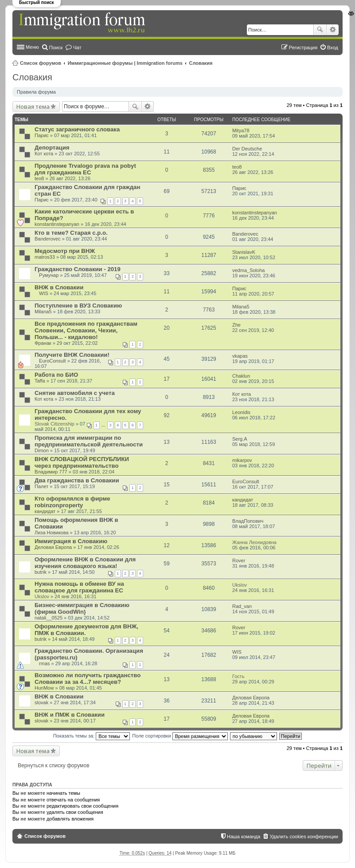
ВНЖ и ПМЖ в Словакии (70, 715)
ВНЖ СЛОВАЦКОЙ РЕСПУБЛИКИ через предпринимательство (82, 462)
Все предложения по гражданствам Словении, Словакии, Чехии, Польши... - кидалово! (86, 330)
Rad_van (242, 606)
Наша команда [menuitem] (244, 836)
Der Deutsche (247, 149)
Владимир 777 (51, 472)
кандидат (45, 511)
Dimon (42, 450)
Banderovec (48, 239)
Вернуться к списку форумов (54, 765)
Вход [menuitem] (333, 47)
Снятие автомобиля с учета (75, 393)
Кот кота (44, 154)
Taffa (40, 381)
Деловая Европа (53, 547)
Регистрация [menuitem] (303, 47)
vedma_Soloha (248, 270)
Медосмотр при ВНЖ (65, 251)
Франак (43, 343)
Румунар (49, 275)
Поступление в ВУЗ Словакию (78, 306)
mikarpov (242, 460)
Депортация (52, 148)
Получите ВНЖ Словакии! (72, 355)
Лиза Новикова (52, 533)
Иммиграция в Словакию (71, 541)
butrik (41, 572)
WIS (44, 293)
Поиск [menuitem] (56, 47)
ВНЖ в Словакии (59, 696)
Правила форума (36, 92)
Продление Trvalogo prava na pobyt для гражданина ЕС (85, 169)
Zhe (236, 325)
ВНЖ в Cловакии (59, 287)
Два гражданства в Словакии (77, 480)
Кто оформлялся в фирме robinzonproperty (72, 502)
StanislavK (244, 252)
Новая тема (33, 107)
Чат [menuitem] (77, 47)
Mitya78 (241, 130)
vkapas (240, 356)
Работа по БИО (56, 375)
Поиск (320, 30)
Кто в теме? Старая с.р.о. (71, 233)
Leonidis (241, 412)
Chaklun (241, 376)
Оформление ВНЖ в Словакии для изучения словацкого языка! (85, 563)
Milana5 (43, 312)
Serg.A (240, 439)
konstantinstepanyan (57, 224)
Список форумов (41, 63)
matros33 (45, 257)
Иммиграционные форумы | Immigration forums (125, 63)
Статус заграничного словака (77, 129)
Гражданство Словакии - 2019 (78, 269)
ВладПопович (248, 521)
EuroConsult (53, 361)
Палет (41, 486)
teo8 (39, 178)
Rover (239, 560)
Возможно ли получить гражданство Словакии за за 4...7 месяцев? (88, 679)
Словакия (201, 63)
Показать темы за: (92, 736)
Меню (32, 47)
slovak (41, 702)
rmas (44, 663)
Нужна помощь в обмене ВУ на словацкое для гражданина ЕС (79, 587)
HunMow (44, 688)
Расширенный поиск (333, 30)
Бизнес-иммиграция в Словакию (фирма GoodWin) (82, 608)
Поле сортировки (180, 736)
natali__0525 (49, 618)
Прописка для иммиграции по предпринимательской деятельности (89, 441)
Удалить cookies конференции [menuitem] (304, 836)
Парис (42, 135)
